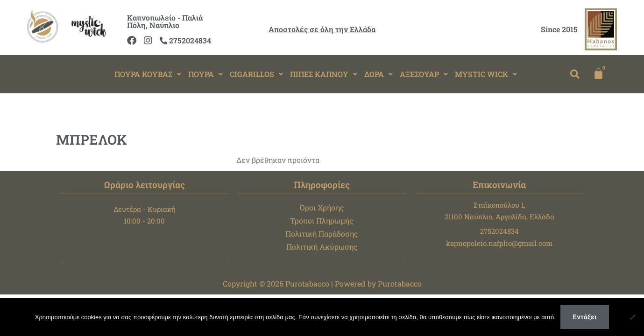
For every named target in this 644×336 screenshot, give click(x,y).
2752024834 (185, 40)
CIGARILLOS (256, 74)
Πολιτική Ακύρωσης (322, 247)
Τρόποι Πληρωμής (322, 220)
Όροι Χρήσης (322, 207)
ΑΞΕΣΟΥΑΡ (424, 74)
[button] (148, 74)
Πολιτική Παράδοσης (322, 234)
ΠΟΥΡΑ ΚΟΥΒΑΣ (148, 74)
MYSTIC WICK (486, 74)
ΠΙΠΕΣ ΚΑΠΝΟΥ (324, 74)
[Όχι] (632, 317)
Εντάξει (585, 317)
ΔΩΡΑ (379, 74)
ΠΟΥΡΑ (205, 74)
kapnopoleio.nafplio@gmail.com (499, 243)
